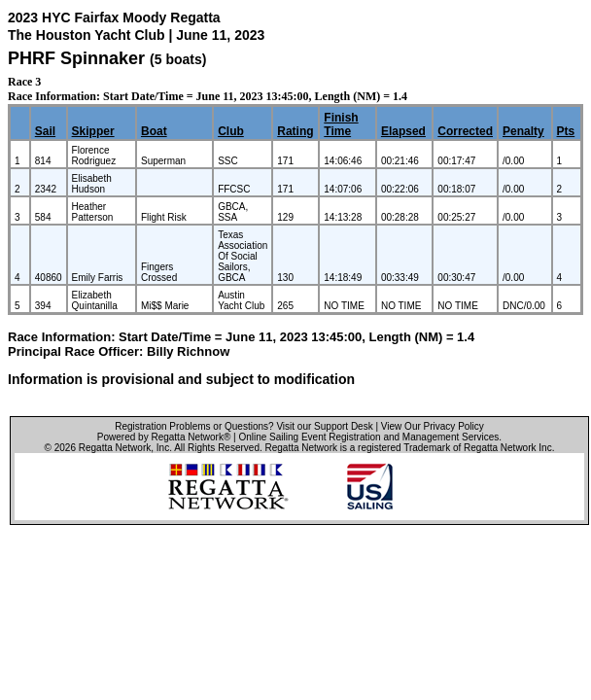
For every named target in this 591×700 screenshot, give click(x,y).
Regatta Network (115, 448)
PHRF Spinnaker (76, 58)
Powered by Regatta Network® (164, 437)
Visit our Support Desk (324, 426)
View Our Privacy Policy (433, 426)
